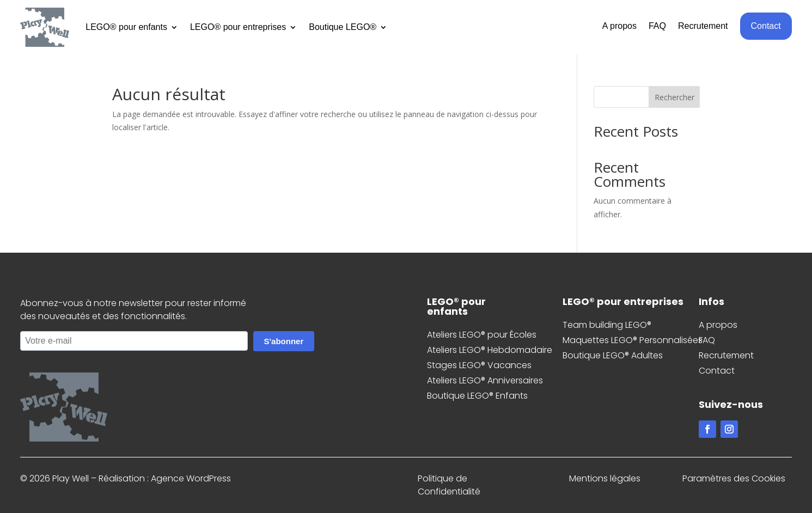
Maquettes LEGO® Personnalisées (633, 340)
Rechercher (674, 97)
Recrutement (703, 26)
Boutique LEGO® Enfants (477, 396)
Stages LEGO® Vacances (479, 365)
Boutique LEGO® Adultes (613, 355)
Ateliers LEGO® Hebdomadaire (490, 350)
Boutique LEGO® (343, 27)
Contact (766, 26)
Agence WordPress (191, 478)
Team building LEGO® (607, 325)
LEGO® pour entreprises (238, 27)
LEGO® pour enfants (126, 27)
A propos (619, 26)
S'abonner (284, 341)
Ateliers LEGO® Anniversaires (485, 380)
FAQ (657, 26)
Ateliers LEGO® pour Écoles (482, 335)
